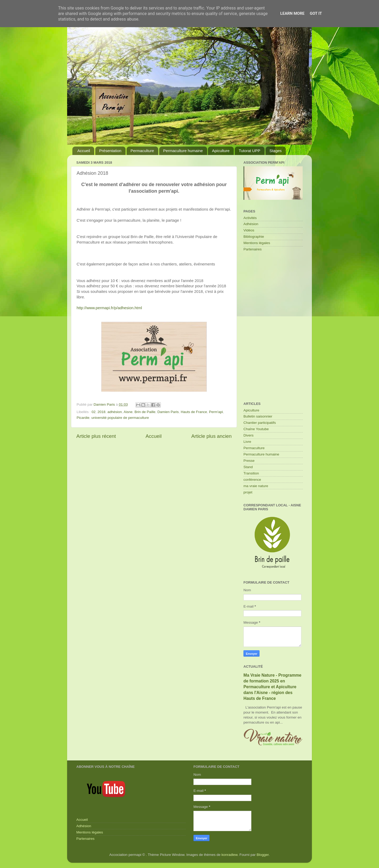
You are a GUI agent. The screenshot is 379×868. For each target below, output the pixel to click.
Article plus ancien (211, 436)
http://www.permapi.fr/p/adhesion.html (109, 308)
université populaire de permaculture (120, 418)
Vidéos (249, 230)
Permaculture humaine (183, 151)
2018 (102, 412)
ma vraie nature (256, 486)
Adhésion (251, 224)
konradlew (230, 855)
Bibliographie (254, 237)
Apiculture (221, 151)
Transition (251, 473)
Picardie (83, 418)
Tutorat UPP (250, 151)
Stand (248, 467)
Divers (248, 435)
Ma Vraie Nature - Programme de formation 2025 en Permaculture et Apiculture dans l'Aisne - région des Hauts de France (272, 687)
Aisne (128, 412)
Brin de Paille (145, 412)
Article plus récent (96, 436)
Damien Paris (168, 412)
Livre (247, 442)
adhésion (115, 412)
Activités (250, 218)
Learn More (292, 13)
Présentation (110, 151)
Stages (276, 151)
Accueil (84, 151)
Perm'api (216, 412)
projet (248, 492)
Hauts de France (194, 412)
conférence (252, 480)
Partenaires (253, 249)
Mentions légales (257, 243)
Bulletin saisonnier (258, 416)
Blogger (263, 855)
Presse (249, 461)
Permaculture (142, 151)
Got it (316, 13)
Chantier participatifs (260, 423)
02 (94, 412)
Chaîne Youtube (256, 429)
